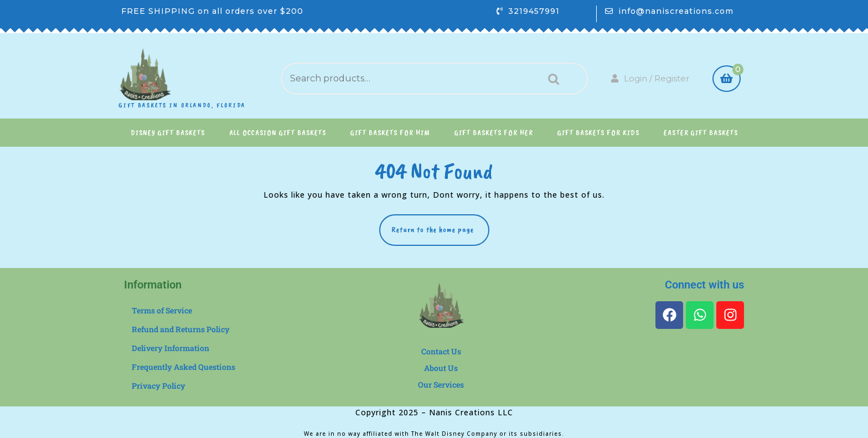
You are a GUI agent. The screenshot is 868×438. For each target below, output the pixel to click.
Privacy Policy (159, 386)
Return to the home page (440, 225)
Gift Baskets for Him (390, 133)
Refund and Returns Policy (181, 329)
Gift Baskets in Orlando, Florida (182, 105)
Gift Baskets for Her (494, 133)
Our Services (441, 385)
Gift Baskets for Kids (598, 133)
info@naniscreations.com (676, 11)
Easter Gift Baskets (701, 133)
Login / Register (650, 78)
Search (551, 79)
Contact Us (441, 351)
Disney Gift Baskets (168, 133)
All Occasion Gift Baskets (278, 133)
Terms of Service (162, 310)
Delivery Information (170, 348)
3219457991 (534, 11)
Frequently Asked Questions (184, 367)
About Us (441, 368)
